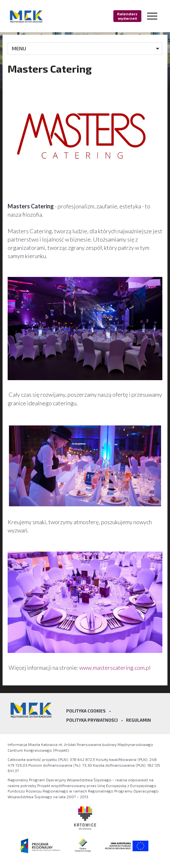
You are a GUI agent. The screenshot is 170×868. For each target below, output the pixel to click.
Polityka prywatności (92, 720)
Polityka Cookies (86, 711)
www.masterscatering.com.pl (115, 668)
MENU (19, 48)
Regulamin (138, 720)
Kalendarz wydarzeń (127, 16)
